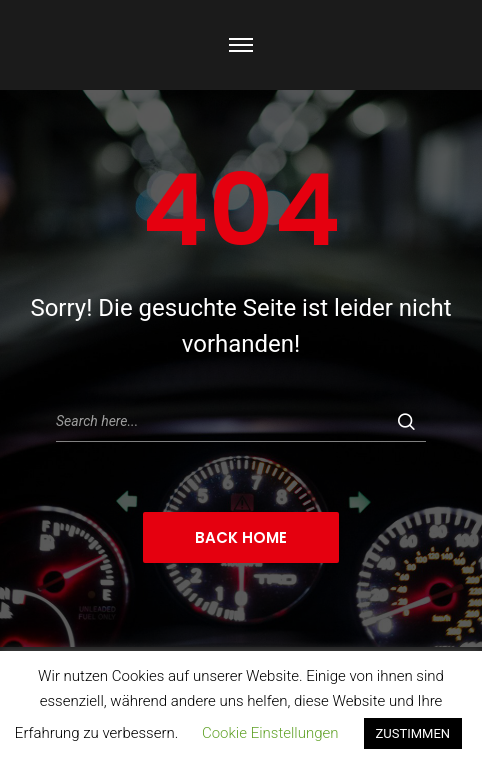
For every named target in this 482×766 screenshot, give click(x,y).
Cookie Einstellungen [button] (270, 733)
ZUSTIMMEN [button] (413, 733)
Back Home (241, 537)
